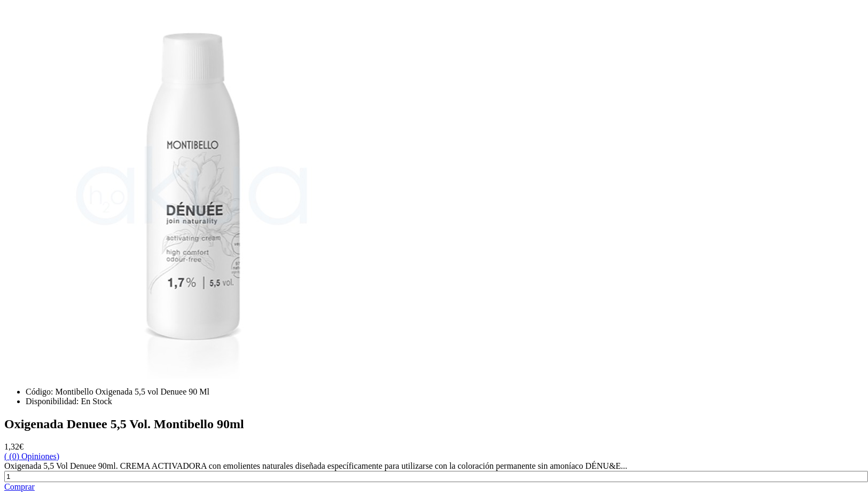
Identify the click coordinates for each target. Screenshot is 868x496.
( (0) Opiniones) (32, 456)
